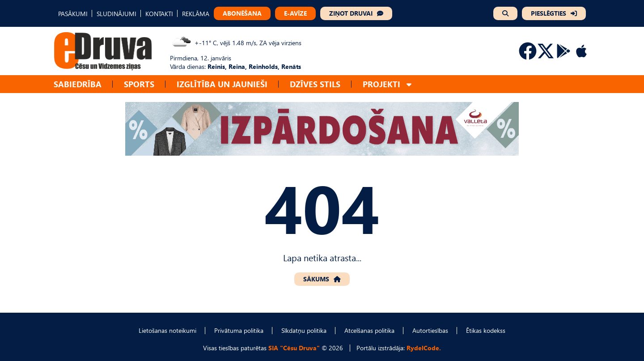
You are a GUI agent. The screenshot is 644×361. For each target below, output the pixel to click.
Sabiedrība (78, 84)
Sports (139, 84)
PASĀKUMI (73, 14)
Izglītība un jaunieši (222, 84)
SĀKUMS (316, 279)
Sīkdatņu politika (304, 330)
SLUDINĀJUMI (117, 14)
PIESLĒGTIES (549, 13)
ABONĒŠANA (242, 13)
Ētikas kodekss (486, 330)
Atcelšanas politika (369, 330)
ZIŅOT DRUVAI (351, 13)
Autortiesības (430, 330)
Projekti (381, 84)
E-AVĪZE (295, 13)
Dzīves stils (315, 84)
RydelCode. (424, 348)
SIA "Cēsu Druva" (294, 348)
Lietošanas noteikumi (167, 330)
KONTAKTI (159, 14)
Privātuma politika (239, 330)
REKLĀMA (196, 14)
